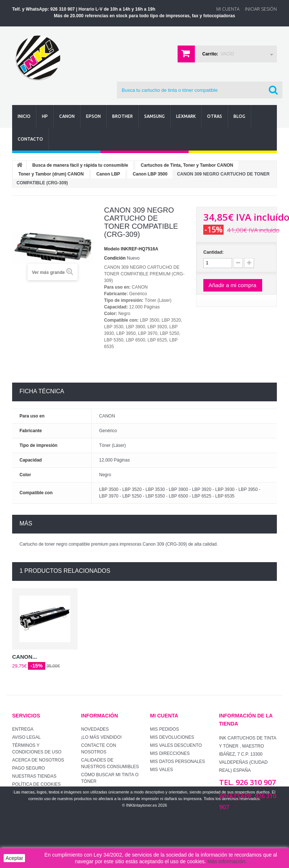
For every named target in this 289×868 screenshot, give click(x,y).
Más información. (227, 861)
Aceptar (14, 858)
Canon (67, 116)
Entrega (23, 729)
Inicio (24, 116)
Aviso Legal (26, 737)
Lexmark (186, 116)
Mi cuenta (164, 716)
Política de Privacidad (40, 792)
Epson (93, 116)
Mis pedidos (165, 729)
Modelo (112, 249)
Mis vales (161, 770)
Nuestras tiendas (34, 776)
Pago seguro (28, 768)
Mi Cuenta (228, 9)
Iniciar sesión (261, 9)
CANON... (25, 657)
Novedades (95, 729)
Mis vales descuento (176, 745)
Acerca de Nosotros (38, 760)
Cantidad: (213, 252)
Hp (45, 116)
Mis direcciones (170, 753)
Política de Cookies (36, 784)
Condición (115, 258)
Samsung (154, 116)
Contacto (30, 139)
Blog (239, 116)
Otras (215, 116)
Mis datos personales (178, 762)
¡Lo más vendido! (102, 737)
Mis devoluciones (172, 737)
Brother (122, 116)
